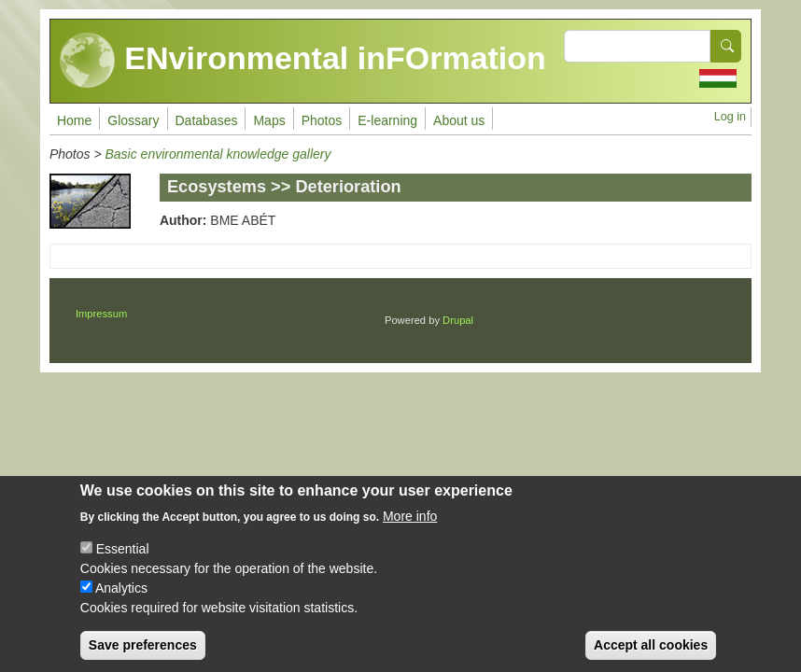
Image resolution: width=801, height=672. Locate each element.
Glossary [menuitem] (133, 120)
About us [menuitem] (459, 120)
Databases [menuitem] (207, 120)
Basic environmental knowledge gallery (218, 154)
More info (410, 531)
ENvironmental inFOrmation (303, 61)
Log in (730, 117)
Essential (123, 564)
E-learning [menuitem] (387, 120)
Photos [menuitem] (322, 120)
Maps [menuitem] (269, 120)
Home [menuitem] (74, 120)
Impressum (101, 314)
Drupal (458, 320)
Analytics (121, 603)
